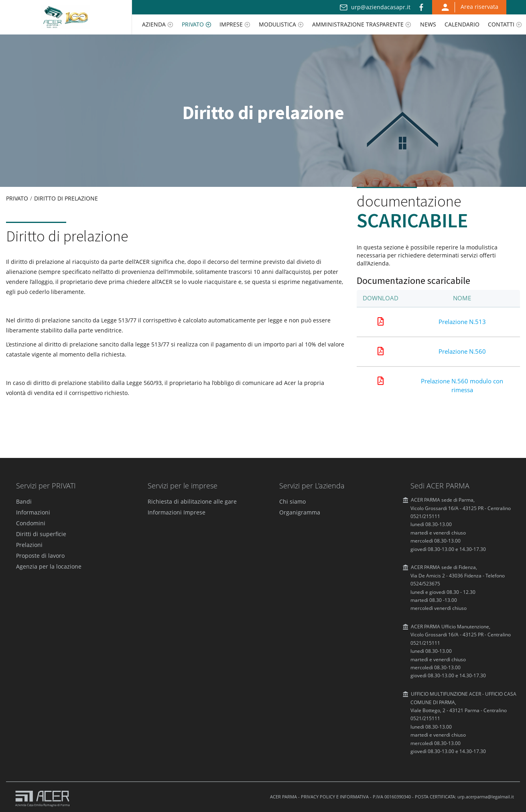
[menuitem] (158, 24)
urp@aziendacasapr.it (381, 7)
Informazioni (33, 512)
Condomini (31, 523)
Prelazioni (29, 545)
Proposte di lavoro (40, 556)
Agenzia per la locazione (49, 566)
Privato (17, 198)
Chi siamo (292, 501)
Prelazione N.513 (462, 322)
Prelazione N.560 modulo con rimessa (462, 385)
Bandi (24, 501)
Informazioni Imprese (177, 512)
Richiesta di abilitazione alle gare (192, 501)
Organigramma (300, 512)
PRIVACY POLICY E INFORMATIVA (335, 797)
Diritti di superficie (41, 534)
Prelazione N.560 (462, 351)
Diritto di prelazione (66, 198)
